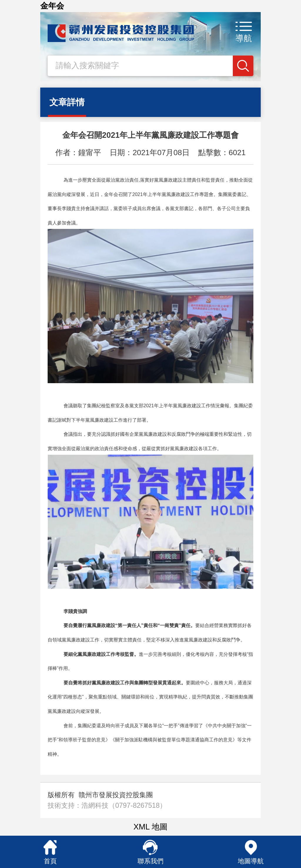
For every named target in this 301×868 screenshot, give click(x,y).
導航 (244, 38)
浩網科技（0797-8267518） (124, 805)
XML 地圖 (150, 827)
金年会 (52, 6)
